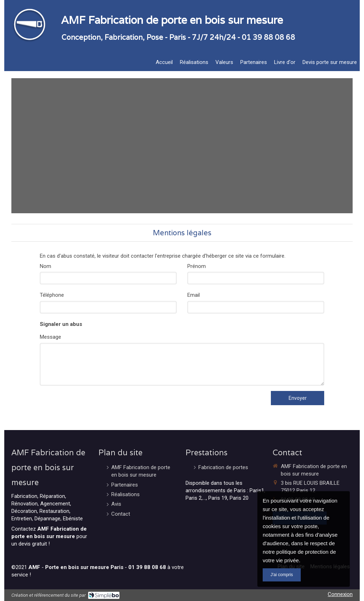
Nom (45, 266)
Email (194, 295)
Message (50, 337)
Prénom (197, 266)
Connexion (340, 594)
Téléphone (52, 295)
